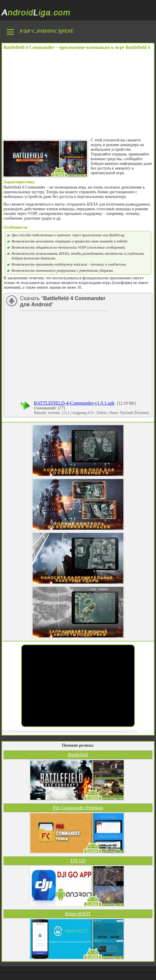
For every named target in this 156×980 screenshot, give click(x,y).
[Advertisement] (78, 94)
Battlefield (78, 755)
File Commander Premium (78, 808)
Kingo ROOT (78, 914)
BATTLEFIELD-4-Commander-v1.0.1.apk (74, 403)
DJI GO (78, 861)
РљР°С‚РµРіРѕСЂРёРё (47, 31)
